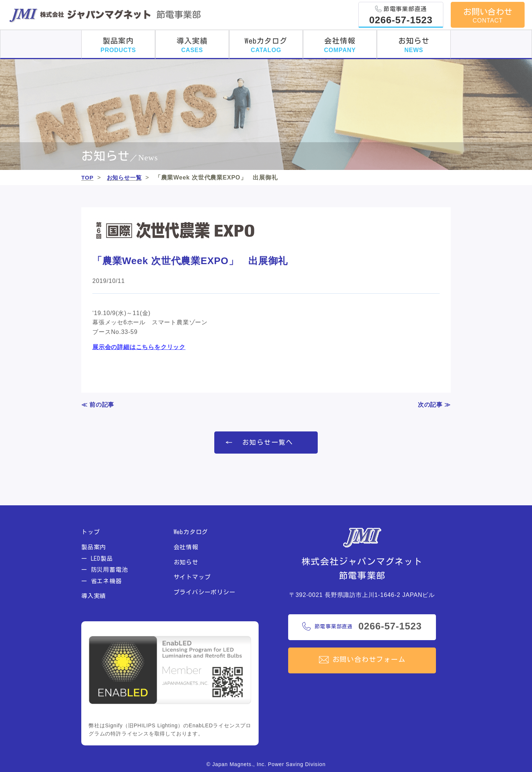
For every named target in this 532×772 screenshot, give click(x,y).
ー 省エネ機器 (102, 581)
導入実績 (192, 45)
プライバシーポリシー (205, 592)
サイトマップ (192, 577)
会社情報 (340, 45)
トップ (91, 532)
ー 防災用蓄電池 (105, 570)
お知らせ (414, 45)
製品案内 (118, 45)
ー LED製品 (97, 558)
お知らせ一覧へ (268, 443)
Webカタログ (266, 45)
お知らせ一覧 (126, 178)
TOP (88, 178)
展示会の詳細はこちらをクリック (139, 347)
